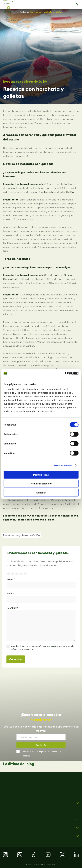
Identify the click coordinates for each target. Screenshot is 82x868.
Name (11, 579)
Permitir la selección (41, 484)
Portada (24, 12)
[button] (77, 5)
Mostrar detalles (63, 465)
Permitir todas (41, 475)
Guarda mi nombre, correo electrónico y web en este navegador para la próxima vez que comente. (43, 648)
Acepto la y (42, 754)
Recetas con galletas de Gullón (25, 82)
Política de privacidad (41, 751)
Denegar (41, 492)
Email (10, 594)
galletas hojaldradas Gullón (57, 192)
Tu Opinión (13, 608)
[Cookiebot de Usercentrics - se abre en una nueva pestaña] (65, 373)
